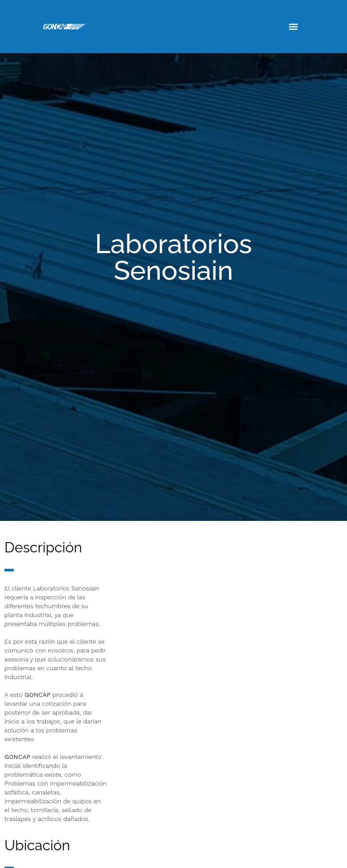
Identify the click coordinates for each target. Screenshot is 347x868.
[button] (293, 27)
